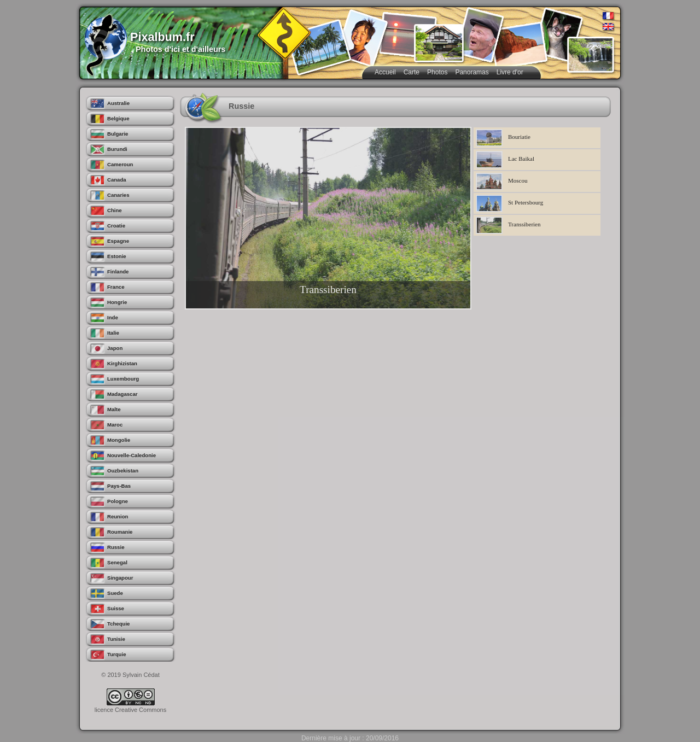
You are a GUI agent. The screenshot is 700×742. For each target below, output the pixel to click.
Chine (115, 210)
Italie (113, 333)
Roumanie (120, 532)
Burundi (117, 149)
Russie (116, 547)
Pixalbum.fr (162, 37)
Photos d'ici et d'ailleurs (180, 49)
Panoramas (472, 72)
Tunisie (116, 639)
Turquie (116, 654)
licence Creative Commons (130, 710)
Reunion (118, 516)
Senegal (117, 562)
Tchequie (118, 624)
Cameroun (120, 164)
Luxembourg (123, 379)
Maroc (115, 425)
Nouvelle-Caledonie (132, 455)
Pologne (118, 501)
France (116, 287)
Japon (115, 348)
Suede (115, 593)
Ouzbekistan (123, 471)
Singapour (120, 578)
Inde (113, 317)
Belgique (118, 118)
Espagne (118, 241)
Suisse (116, 608)
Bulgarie (118, 134)
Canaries (118, 195)
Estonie (117, 256)
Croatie (116, 226)
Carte (412, 72)
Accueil (385, 72)
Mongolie (119, 440)
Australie (118, 103)
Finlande (118, 271)
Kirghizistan (122, 363)
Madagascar (122, 394)
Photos (437, 72)
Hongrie (117, 302)
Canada (117, 180)
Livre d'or (510, 72)
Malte (114, 409)
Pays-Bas (119, 486)
